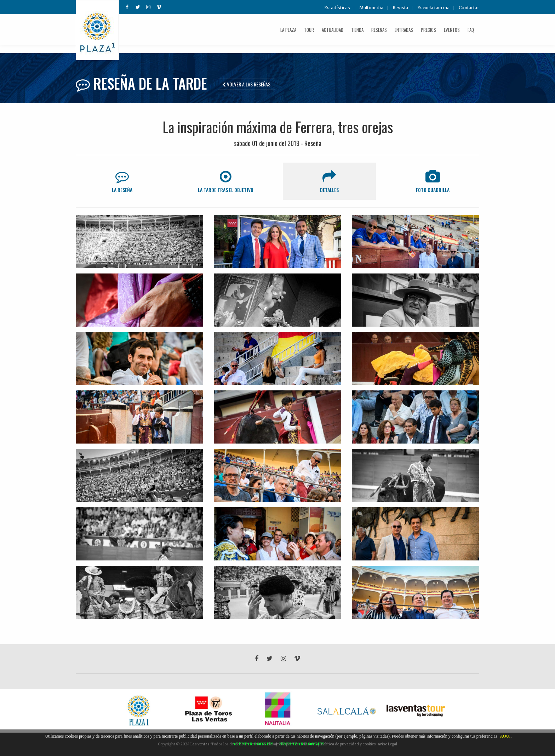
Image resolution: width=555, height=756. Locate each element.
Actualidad (333, 30)
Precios (428, 30)
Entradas (404, 30)
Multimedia (371, 8)
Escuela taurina (433, 8)
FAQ (471, 30)
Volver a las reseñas (246, 84)
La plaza (288, 30)
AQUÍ (505, 736)
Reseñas (379, 30)
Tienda (357, 30)
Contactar (469, 8)
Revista (400, 8)
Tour (309, 30)
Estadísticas (337, 8)
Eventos (452, 30)
